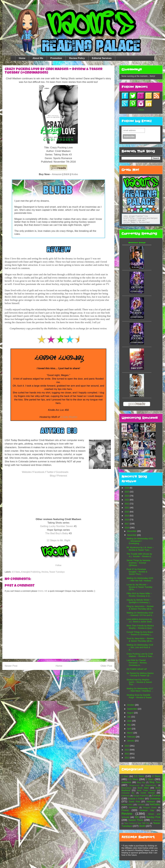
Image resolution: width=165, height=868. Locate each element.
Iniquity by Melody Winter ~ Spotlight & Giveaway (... (139, 601)
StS (137, 817)
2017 (127, 524)
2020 (127, 512)
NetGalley (155, 804)
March (130, 733)
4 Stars (156, 776)
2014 (127, 750)
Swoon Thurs (136, 820)
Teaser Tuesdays (57, 572)
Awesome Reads (137, 243)
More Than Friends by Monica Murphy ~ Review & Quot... (140, 627)
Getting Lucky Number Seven (57, 526)
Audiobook (126, 782)
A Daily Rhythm (69, 417)
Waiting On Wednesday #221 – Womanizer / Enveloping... (140, 541)
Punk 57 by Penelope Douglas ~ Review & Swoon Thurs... (137, 572)
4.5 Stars (16, 572)
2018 (127, 520)
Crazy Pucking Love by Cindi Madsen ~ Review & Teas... (140, 655)
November (132, 535)
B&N (67, 174)
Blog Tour (155, 782)
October (131, 705)
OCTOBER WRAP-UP (137, 669)
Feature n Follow (136, 799)
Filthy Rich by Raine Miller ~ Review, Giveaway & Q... (139, 595)
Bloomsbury (126, 788)
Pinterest (62, 476)
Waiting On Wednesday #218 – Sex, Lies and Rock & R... (140, 647)
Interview (141, 805)
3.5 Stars (139, 776)
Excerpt (156, 795)
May (129, 725)
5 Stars (150, 779)
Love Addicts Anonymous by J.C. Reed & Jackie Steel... (140, 620)
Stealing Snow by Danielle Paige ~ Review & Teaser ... (139, 697)
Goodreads (62, 472)
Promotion (56, 58)
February (131, 737)
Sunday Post (153, 817)
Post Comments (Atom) (65, 676)
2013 (127, 754)
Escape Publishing (141, 796)
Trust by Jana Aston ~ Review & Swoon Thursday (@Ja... (140, 640)
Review (45, 572)
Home (22, 58)
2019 (127, 516)
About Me (38, 58)
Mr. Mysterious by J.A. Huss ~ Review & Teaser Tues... (140, 549)
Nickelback (133, 808)
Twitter (50, 472)
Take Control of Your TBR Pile (137, 823)
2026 (127, 488)
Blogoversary (151, 785)
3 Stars (125, 776)
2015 (127, 746)
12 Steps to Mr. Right (58, 540)
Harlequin (151, 802)
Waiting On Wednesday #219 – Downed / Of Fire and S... (140, 614)
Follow (58, 565)
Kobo (75, 174)
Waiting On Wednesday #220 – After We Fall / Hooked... (140, 579)
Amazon (57, 174)
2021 (127, 508)
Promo (125, 810)
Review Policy (77, 58)
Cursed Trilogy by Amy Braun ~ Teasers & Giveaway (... (140, 633)
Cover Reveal (148, 793)
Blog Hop (141, 782)
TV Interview (156, 820)
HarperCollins (127, 805)
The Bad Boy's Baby (57, 533)
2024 (127, 496)
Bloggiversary (134, 785)
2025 (127, 492)
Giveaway (155, 799)
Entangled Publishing (31, 572)
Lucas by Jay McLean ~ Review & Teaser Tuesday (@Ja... (140, 587)
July (129, 717)
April (129, 729)
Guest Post (134, 802)
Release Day (147, 810)
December (132, 531)
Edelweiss (126, 796)
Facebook (39, 472)
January (131, 741)
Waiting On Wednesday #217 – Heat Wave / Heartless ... (140, 690)
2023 (127, 500)
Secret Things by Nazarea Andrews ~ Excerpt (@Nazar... (138, 563)
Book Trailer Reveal (146, 790)
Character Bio (128, 793)
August (130, 713)
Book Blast (143, 788)
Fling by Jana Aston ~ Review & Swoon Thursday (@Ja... (140, 608)
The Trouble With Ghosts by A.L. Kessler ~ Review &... (140, 555)
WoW (142, 826)
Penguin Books (150, 808)
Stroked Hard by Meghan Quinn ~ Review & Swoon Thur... (139, 682)
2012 (127, 758)
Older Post (106, 666)
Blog (52, 476)
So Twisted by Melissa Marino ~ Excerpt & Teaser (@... (140, 674)
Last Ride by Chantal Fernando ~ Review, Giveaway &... (137, 663)
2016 (127, 528)
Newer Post (11, 666)
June (130, 721)
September (132, 709)
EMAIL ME (43, 591)
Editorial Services (102, 58)
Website (26, 472)
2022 (127, 504)
